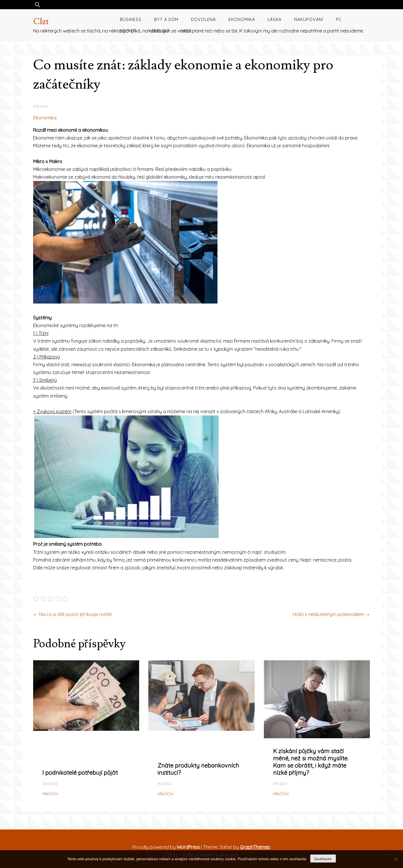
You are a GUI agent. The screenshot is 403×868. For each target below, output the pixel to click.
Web (187, 31)
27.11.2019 (40, 106)
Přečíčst (50, 794)
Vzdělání (158, 31)
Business (131, 20)
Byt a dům (166, 20)
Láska (275, 20)
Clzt (41, 21)
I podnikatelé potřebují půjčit (80, 773)
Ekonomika (242, 20)
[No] (396, 859)
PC (339, 20)
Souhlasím (323, 859)
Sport (127, 31)
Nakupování (309, 20)
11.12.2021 (280, 784)
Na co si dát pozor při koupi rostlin (76, 614)
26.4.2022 (50, 784)
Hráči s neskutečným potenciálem (328, 614)
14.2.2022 (165, 784)
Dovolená (203, 20)
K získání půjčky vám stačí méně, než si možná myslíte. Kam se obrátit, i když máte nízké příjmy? (311, 762)
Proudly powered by (167, 847)
